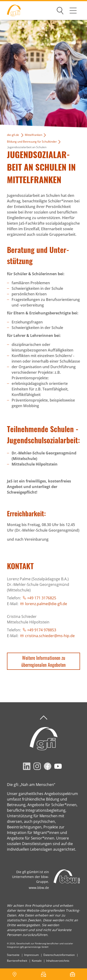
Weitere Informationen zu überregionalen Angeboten (43, 661)
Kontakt (37, 961)
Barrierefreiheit (17, 961)
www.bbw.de (39, 888)
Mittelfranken (34, 135)
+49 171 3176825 (42, 598)
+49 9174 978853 (42, 630)
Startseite (13, 955)
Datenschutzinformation (59, 955)
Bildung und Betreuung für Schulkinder (32, 142)
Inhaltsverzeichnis (58, 961)
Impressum (31, 955)
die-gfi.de (13, 135)
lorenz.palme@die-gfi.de (46, 604)
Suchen (60, 10)
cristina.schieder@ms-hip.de (50, 636)
